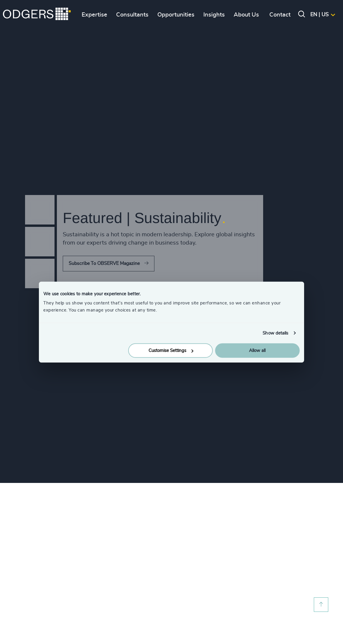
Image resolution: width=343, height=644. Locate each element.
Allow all (257, 351)
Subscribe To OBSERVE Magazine (104, 263)
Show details (275, 333)
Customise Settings (171, 351)
